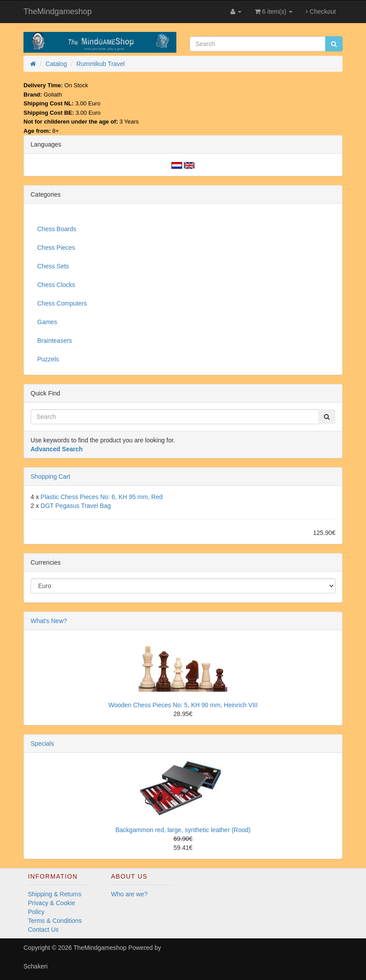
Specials (42, 744)
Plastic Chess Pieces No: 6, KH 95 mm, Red (102, 497)
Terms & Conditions (55, 921)
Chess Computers (62, 303)
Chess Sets (53, 266)
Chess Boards (57, 229)
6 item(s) (274, 12)
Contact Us (43, 930)
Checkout (321, 12)
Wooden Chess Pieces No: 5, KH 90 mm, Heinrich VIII (183, 705)
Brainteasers (55, 341)
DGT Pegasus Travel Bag (76, 506)
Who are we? (129, 894)
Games (47, 322)
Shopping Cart (51, 476)
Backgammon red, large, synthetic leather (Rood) (183, 830)
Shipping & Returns (55, 894)
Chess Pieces (56, 248)
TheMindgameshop (58, 12)
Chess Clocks (56, 285)
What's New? (49, 621)
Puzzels (48, 359)
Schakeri (35, 966)
